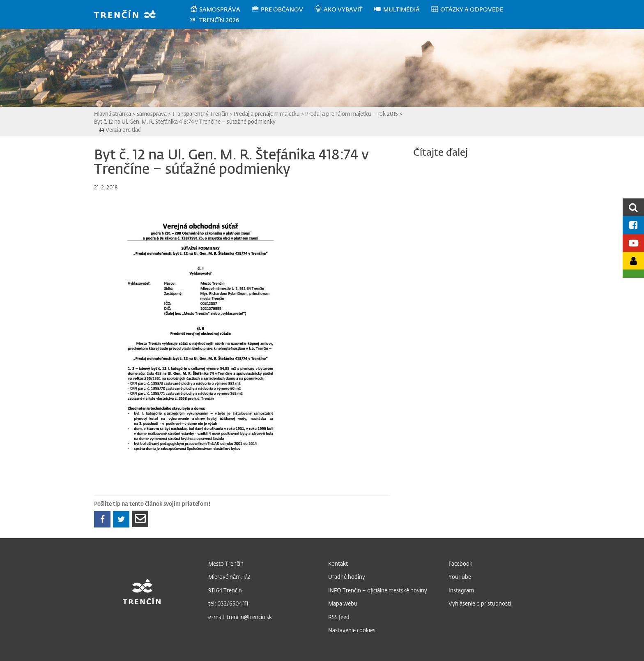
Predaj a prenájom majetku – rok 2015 (352, 114)
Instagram (461, 590)
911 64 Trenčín (225, 590)
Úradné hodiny (347, 577)
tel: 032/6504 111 (228, 603)
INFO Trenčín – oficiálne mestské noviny (378, 590)
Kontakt (338, 563)
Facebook (460, 563)
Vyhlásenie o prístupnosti (480, 603)
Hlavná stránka (113, 114)
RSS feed (339, 617)
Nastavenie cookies (352, 630)
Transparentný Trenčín (200, 114)
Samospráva (152, 114)
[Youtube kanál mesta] (633, 243)
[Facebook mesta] (633, 225)
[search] (633, 207)
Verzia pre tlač (120, 130)
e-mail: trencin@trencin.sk (240, 617)
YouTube (460, 577)
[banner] (129, 15)
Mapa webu (343, 603)
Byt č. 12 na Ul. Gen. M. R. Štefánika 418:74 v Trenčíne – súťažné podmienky (185, 121)
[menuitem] (220, 9)
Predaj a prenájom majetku (267, 114)
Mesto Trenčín (226, 563)
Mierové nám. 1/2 (229, 577)
